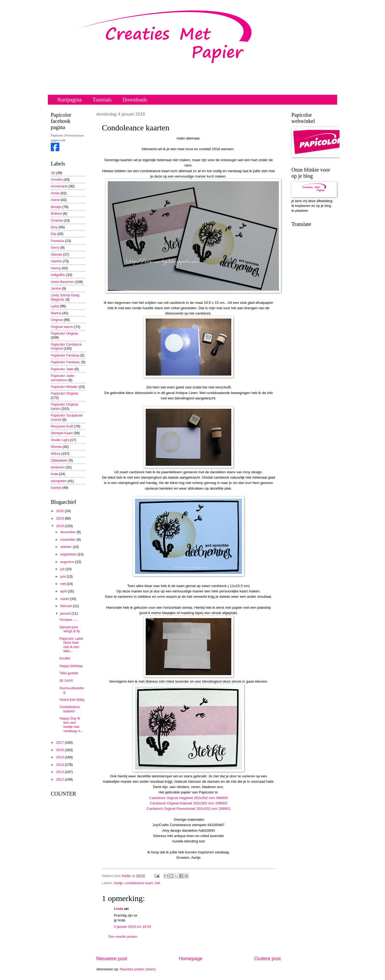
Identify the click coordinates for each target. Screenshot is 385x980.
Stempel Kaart (62, 433)
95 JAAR (66, 681)
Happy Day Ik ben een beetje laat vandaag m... (71, 724)
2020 (60, 511)
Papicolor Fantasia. (66, 362)
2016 (60, 750)
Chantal (57, 220)
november (68, 540)
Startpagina (69, 100)
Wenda (56, 447)
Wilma (56, 454)
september (69, 554)
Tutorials (102, 100)
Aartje (118, 883)
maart (65, 599)
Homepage (191, 959)
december (68, 532)
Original (57, 320)
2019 (60, 518)
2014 (60, 765)
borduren (58, 467)
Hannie (56, 261)
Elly (54, 234)
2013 (60, 772)
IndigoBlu (58, 275)
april (64, 591)
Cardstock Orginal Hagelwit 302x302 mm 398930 (189, 798)
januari (66, 613)
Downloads (135, 100)
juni (63, 576)
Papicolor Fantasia (65, 355)
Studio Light (60, 440)
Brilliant (56, 213)
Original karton (62, 327)
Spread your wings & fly (70, 629)
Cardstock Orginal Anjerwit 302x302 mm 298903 (188, 803)
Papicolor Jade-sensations (63, 378)
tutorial (56, 488)
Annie (55, 193)
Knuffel (65, 658)
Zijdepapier (59, 460)
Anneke (57, 179)
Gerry (55, 247)
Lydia (55, 306)
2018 (60, 526)
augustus (68, 562)
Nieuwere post (112, 959)
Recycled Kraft (62, 426)
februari (66, 606)
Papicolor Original (64, 333)
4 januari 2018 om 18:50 (132, 927)
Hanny (56, 268)
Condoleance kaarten (70, 709)
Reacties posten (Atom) (138, 969)
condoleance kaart (139, 883)
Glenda (56, 254)
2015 (60, 757)
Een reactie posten (123, 937)
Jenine (56, 288)
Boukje (56, 207)
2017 (60, 742)
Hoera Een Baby (72, 700)
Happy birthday (71, 666)
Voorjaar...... (69, 620)
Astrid (55, 200)
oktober (66, 547)
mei (63, 584)
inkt (157, 883)
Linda (118, 909)
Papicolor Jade (62, 369)
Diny (54, 227)
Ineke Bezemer (62, 282)
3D (53, 173)
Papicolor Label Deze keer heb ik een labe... (71, 645)
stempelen (59, 481)
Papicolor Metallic (64, 387)
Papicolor (57, 135)
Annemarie (59, 186)
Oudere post (267, 959)
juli (63, 569)
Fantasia (57, 241)
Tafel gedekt (69, 673)
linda (54, 474)
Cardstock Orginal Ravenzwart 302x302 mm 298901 (188, 809)
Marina (56, 313)
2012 (60, 779)
